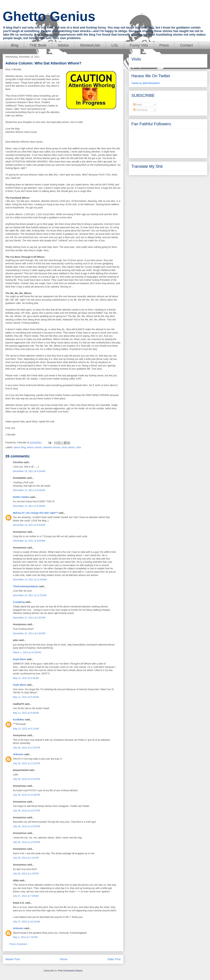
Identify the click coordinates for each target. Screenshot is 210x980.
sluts (79, 447)
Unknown (18, 754)
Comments (140, 110)
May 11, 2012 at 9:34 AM (26, 697)
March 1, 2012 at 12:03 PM (27, 652)
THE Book (38, 45)
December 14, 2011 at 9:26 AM (29, 490)
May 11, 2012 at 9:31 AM (26, 678)
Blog (15, 45)
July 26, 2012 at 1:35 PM (26, 874)
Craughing (19, 602)
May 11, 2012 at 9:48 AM (26, 713)
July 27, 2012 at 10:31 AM (26, 922)
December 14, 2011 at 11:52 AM (30, 595)
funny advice (68, 447)
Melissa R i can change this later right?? (35, 513)
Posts (138, 105)
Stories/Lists (90, 45)
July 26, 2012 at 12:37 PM (26, 811)
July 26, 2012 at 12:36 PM (26, 795)
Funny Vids (139, 45)
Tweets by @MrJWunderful (145, 83)
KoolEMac (19, 720)
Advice (63, 45)
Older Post (114, 959)
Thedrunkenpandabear (26, 586)
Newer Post (13, 959)
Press (164, 45)
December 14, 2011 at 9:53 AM (29, 525)
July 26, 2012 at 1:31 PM (26, 858)
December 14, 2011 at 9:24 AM (29, 471)
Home (64, 959)
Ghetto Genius (49, 16)
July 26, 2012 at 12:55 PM (26, 826)
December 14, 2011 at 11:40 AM (30, 580)
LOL (115, 45)
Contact (186, 45)
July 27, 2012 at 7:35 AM (26, 896)
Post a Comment (18, 944)
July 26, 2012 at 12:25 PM (26, 748)
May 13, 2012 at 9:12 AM (26, 729)
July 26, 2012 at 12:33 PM (26, 779)
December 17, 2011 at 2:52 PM (29, 618)
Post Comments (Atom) (70, 971)
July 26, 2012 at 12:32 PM (26, 763)
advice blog (20, 447)
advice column (34, 447)
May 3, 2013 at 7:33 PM (25, 937)
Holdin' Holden (21, 497)
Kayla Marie (19, 659)
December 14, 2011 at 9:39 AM (29, 506)
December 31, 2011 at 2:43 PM (29, 633)
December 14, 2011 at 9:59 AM (29, 541)
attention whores (52, 447)
